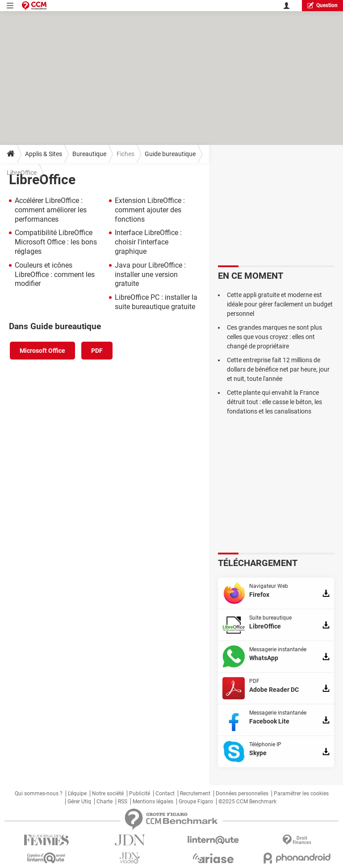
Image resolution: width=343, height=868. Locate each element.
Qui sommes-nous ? (39, 794)
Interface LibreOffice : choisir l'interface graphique (148, 242)
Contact (165, 794)
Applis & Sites (44, 154)
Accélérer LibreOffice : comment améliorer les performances (51, 210)
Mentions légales (153, 802)
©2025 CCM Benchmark (247, 802)
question (322, 5)
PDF (97, 351)
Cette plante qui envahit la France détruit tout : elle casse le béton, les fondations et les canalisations (274, 402)
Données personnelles (242, 794)
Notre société (108, 794)
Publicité (140, 794)
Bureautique (89, 154)
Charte (105, 802)
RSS (123, 802)
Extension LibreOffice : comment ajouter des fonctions (150, 210)
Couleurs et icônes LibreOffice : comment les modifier (55, 275)
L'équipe (77, 794)
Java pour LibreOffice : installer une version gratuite (150, 275)
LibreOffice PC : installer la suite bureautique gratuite (156, 302)
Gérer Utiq (79, 802)
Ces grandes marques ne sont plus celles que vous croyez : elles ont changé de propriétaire (274, 337)
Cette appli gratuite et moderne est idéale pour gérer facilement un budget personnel (280, 304)
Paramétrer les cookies (301, 794)
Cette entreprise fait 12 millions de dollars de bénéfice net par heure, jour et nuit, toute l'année (278, 369)
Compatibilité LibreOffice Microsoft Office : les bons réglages (56, 242)
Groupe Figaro (196, 802)
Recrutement (195, 794)
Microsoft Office (42, 351)
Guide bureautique (170, 154)
